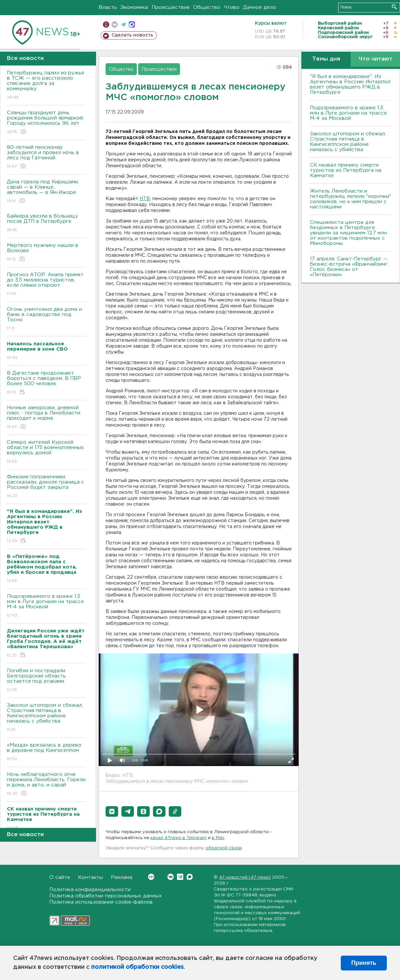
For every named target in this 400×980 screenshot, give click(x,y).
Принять (364, 963)
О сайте (60, 877)
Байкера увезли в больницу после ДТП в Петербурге (46, 223)
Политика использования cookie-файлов (101, 902)
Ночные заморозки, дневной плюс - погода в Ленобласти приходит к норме (46, 418)
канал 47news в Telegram (178, 838)
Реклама (122, 877)
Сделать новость (132, 35)
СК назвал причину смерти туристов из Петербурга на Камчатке (346, 170)
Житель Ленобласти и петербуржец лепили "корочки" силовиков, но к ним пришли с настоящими (351, 199)
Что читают (375, 59)
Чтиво (232, 7)
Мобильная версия (106, 25)
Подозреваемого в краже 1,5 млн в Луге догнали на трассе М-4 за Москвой (46, 606)
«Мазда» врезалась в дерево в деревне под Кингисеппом (46, 752)
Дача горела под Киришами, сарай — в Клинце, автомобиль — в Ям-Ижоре (46, 192)
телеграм (123, 25)
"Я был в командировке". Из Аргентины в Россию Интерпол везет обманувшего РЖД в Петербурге (350, 84)
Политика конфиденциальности (90, 890)
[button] (112, 811)
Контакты (90, 877)
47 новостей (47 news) (245, 877)
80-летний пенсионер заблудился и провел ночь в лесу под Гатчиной (46, 157)
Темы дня (326, 59)
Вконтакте (151, 877)
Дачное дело (260, 7)
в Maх (218, 838)
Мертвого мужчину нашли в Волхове (46, 253)
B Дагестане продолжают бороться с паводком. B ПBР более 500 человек (46, 383)
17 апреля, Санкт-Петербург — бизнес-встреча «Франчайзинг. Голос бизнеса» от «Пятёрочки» (349, 267)
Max (190, 877)
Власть (108, 7)
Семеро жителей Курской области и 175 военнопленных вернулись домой (46, 452)
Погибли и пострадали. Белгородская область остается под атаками (46, 681)
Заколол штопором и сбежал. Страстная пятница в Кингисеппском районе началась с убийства (46, 718)
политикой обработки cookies (137, 967)
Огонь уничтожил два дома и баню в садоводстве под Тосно (46, 319)
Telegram (180, 877)
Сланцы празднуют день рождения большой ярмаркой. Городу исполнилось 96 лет (46, 123)
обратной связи (224, 848)
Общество (207, 7)
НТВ (145, 199)
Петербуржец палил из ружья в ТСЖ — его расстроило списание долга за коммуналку (46, 85)
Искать (394, 7)
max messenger (132, 25)
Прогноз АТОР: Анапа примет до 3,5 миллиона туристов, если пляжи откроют (46, 285)
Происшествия (171, 7)
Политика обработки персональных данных (106, 896)
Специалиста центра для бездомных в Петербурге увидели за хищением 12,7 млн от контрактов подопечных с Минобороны (348, 233)
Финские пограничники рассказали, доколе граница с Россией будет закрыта (46, 487)
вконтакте (115, 25)
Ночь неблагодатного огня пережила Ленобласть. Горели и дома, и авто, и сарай (46, 784)
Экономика (134, 7)
